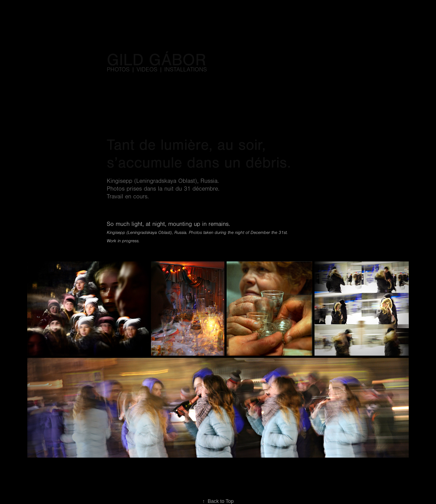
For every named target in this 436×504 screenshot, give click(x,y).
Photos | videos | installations (157, 70)
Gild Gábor (156, 60)
